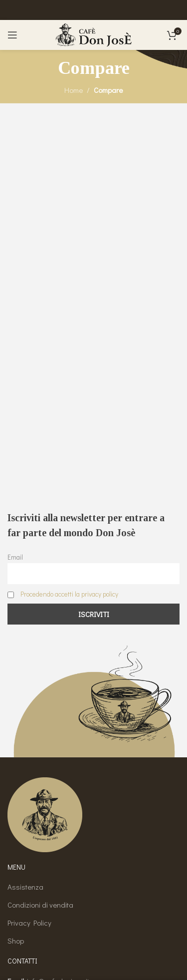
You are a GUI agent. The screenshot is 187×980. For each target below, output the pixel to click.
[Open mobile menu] (12, 35)
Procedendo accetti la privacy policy (69, 594)
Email (15, 557)
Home (74, 90)
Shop (16, 941)
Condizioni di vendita (40, 905)
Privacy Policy (29, 923)
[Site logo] (94, 34)
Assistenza (25, 887)
